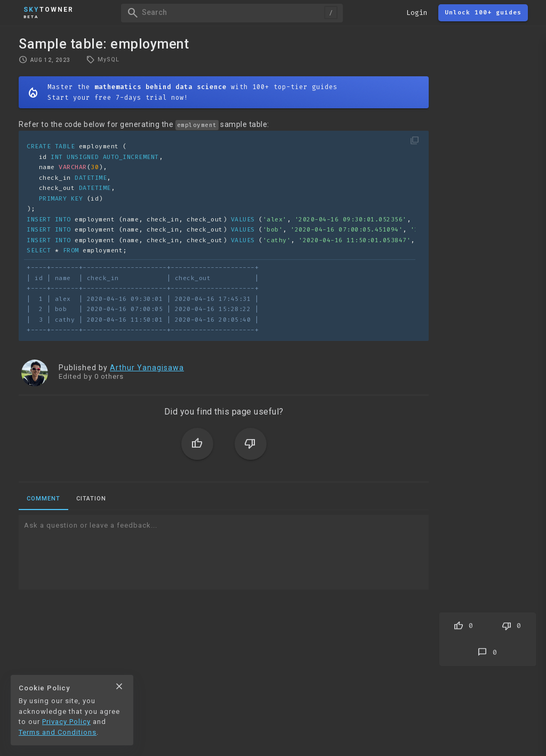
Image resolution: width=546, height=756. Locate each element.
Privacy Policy (66, 722)
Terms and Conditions (58, 732)
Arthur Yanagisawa (147, 368)
